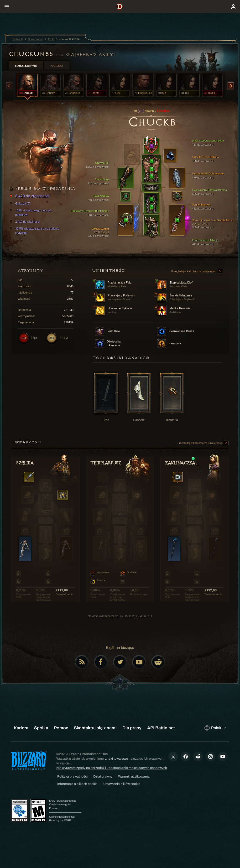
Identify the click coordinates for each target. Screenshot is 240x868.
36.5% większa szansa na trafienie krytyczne (35, 231)
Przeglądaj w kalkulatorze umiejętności (197, 272)
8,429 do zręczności (30, 196)
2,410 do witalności (25, 222)
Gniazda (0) (20, 204)
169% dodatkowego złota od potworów (31, 212)
